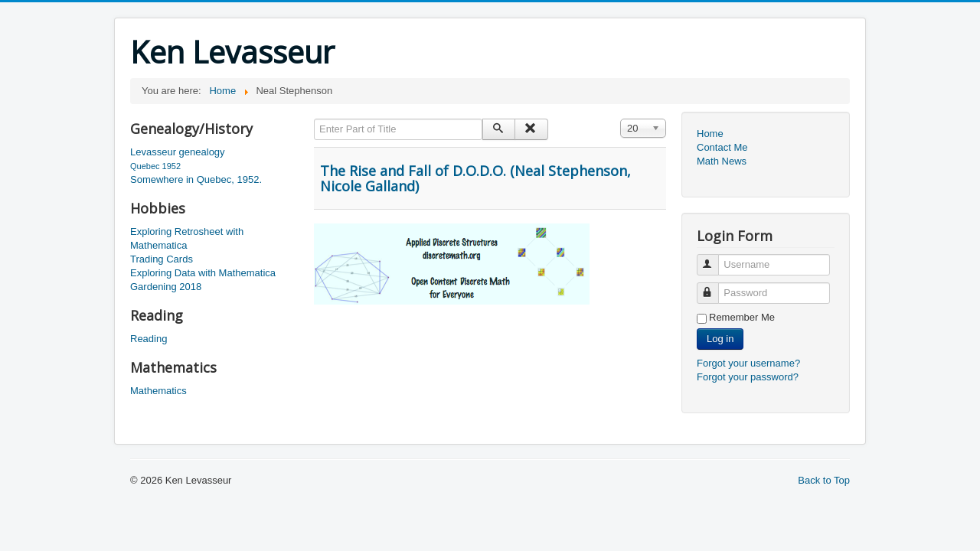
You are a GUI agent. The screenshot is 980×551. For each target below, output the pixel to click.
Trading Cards (162, 259)
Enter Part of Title (314, 119)
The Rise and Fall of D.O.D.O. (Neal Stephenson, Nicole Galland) (475, 178)
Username (715, 258)
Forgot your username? (748, 363)
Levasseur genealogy (178, 152)
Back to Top (824, 480)
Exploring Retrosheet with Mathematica (187, 238)
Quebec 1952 (155, 166)
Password (715, 287)
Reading (149, 339)
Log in (720, 339)
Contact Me (722, 147)
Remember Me (742, 317)
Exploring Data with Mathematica (203, 273)
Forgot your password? (748, 377)
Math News (722, 161)
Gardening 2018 (166, 287)
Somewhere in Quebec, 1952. (196, 179)
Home (710, 134)
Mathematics (158, 391)
